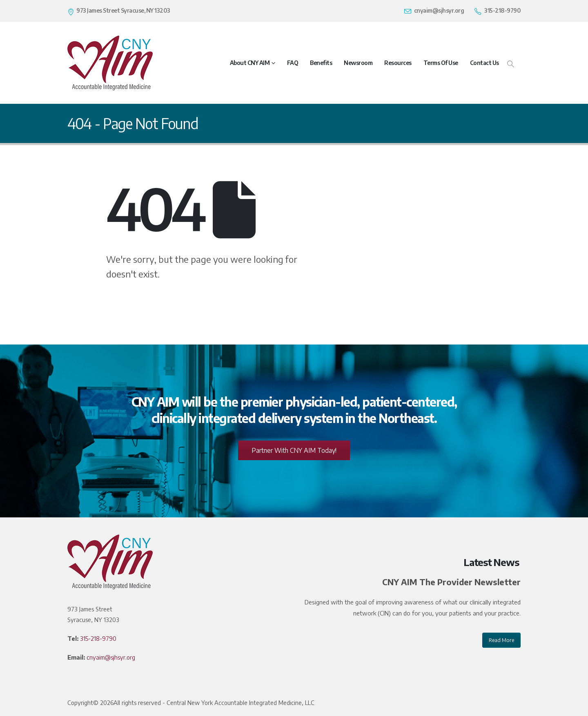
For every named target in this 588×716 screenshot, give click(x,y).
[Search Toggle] (511, 63)
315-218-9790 (98, 638)
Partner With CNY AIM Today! (294, 450)
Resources (398, 63)
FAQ (293, 63)
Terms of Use (441, 63)
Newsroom (358, 63)
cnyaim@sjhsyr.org (111, 657)
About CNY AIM (250, 63)
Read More (501, 640)
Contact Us (484, 63)
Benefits (321, 63)
